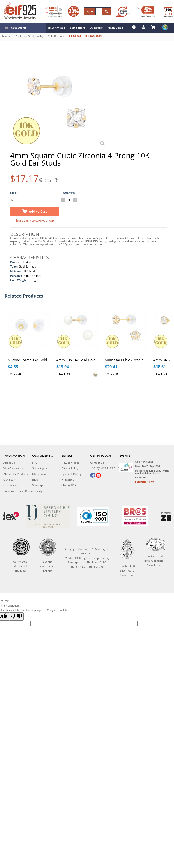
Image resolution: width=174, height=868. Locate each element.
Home (6, 36)
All (90, 12)
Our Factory (11, 485)
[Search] (99, 11)
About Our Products (16, 474)
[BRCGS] (135, 516)
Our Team (10, 480)
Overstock (96, 28)
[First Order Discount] (146, 11)
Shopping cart (41, 468)
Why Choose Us (13, 468)
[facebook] (93, 476)
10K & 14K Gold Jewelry (29, 36)
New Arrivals (56, 28)
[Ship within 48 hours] (123, 11)
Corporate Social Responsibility (23, 491)
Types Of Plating (72, 474)
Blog (35, 480)
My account (39, 474)
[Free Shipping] (53, 11)
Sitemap (37, 485)
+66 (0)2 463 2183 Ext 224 (107, 468)
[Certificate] (48, 516)
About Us (9, 463)
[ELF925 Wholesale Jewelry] (20, 11)
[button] (23, 28)
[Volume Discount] (74, 11)
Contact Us (97, 463)
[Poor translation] (16, 617)
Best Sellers (77, 28)
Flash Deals (115, 28)
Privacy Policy (70, 468)
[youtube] (98, 476)
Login (27, 221)
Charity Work (70, 485)
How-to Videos (70, 463)
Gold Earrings (56, 36)
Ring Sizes (68, 480)
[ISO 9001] (93, 516)
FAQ (35, 463)
